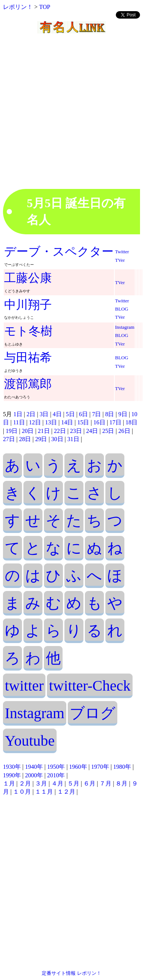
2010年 (56, 775)
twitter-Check (90, 686)
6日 (83, 414)
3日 (44, 414)
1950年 (56, 767)
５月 (73, 783)
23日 (76, 431)
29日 (41, 439)
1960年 (78, 767)
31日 (73, 439)
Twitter (122, 252)
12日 (35, 422)
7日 (96, 414)
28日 (25, 439)
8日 (109, 414)
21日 (44, 431)
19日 (12, 431)
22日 (60, 431)
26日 (124, 431)
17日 (115, 422)
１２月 (66, 792)
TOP (45, 7)
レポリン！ (18, 7)
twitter (24, 686)
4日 (57, 414)
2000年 (34, 775)
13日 (51, 422)
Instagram (125, 327)
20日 (28, 431)
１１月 (44, 792)
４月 (57, 783)
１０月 (22, 792)
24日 (92, 431)
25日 (108, 431)
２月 (25, 783)
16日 (99, 422)
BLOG (122, 309)
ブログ (93, 713)
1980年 (122, 767)
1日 (18, 414)
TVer (120, 260)
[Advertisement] (70, 119)
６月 (89, 783)
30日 (57, 439)
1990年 (12, 775)
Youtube (30, 741)
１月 (9, 783)
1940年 (34, 767)
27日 (9, 439)
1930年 (12, 767)
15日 (83, 422)
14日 (67, 422)
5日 (70, 414)
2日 (31, 414)
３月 (41, 783)
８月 (121, 783)
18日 (131, 422)
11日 (19, 422)
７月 (105, 783)
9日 (123, 414)
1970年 (100, 767)
